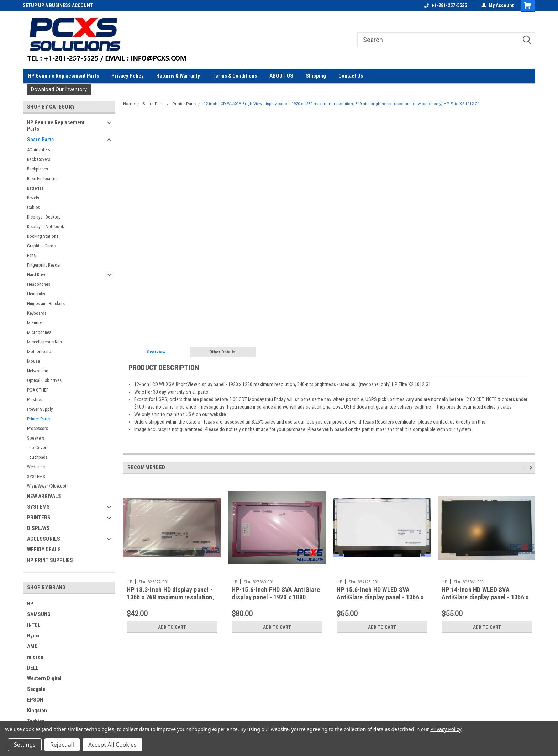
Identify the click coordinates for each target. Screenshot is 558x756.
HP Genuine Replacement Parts (64, 76)
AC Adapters (39, 150)
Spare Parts (40, 140)
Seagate (36, 689)
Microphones (39, 332)
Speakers (36, 438)
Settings (25, 745)
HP (30, 604)
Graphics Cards (41, 246)
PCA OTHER (38, 390)
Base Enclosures (42, 178)
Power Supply (40, 409)
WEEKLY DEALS (44, 550)
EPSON (35, 700)
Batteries (35, 188)
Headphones (39, 284)
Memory (34, 323)
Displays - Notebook (46, 227)
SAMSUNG (39, 614)
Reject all (62, 745)
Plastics (34, 400)
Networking (38, 371)
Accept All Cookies (112, 745)
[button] (59, 90)
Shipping (316, 76)
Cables (33, 207)
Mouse (33, 361)
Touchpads (37, 457)
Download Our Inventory (59, 89)
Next (532, 468)
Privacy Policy (128, 76)
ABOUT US (281, 76)
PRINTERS (39, 518)
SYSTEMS (36, 476)
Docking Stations (43, 236)
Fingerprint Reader (44, 265)
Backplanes (38, 169)
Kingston (37, 710)
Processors (38, 428)
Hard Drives (38, 275)
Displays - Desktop (44, 217)
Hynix (33, 636)
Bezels (33, 198)
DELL (33, 668)
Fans (31, 255)
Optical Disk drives (44, 380)
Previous (525, 468)
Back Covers (39, 159)
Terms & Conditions (235, 76)
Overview (156, 352)
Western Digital (44, 678)
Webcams (36, 467)
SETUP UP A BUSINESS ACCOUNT (58, 5)
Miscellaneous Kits (44, 342)
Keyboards (37, 313)
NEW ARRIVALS (44, 496)
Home (129, 104)
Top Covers (38, 448)
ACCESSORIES (44, 539)
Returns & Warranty (178, 76)
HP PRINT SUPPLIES (50, 560)
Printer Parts (38, 419)
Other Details (222, 352)
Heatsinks (36, 294)
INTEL (34, 625)
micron (35, 657)
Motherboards (40, 351)
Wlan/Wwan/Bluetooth (48, 486)
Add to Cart (172, 627)
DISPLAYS (38, 528)
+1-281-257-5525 (446, 5)
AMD (32, 646)
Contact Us (351, 76)
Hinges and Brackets (46, 303)
